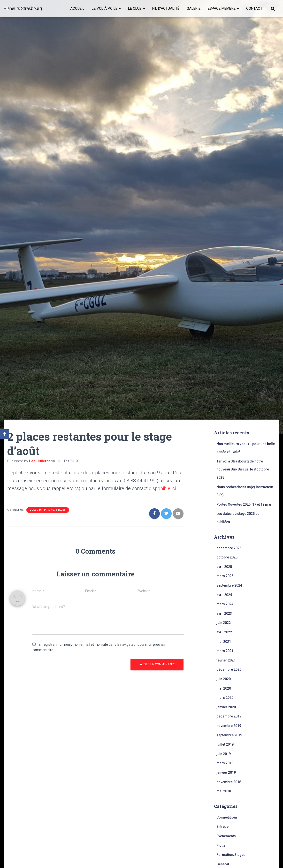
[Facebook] (5, 434)
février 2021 (226, 660)
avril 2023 (224, 613)
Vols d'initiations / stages (48, 510)
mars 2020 (225, 698)
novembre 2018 (229, 782)
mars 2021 (225, 651)
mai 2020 (224, 688)
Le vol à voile (106, 8)
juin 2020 (224, 679)
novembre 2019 (229, 726)
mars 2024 (225, 604)
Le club (137, 8)
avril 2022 (224, 632)
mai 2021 (224, 642)
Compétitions (227, 817)
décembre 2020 (229, 669)
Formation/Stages (231, 855)
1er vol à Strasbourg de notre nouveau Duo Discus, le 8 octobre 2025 (243, 469)
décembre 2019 (229, 716)
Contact (254, 8)
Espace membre (223, 8)
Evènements (226, 836)
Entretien (223, 827)
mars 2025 (225, 576)
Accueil (77, 8)
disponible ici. (163, 488)
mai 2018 (224, 791)
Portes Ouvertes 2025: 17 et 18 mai (244, 504)
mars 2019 (225, 763)
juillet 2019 (225, 744)
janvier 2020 (226, 707)
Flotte (221, 845)
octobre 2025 (227, 557)
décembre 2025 (229, 548)
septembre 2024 (229, 585)
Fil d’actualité (166, 8)
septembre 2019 (229, 735)
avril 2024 (224, 595)
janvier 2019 (226, 772)
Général (223, 864)
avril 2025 (224, 567)
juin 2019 (224, 754)
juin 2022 (224, 623)
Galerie (194, 8)
